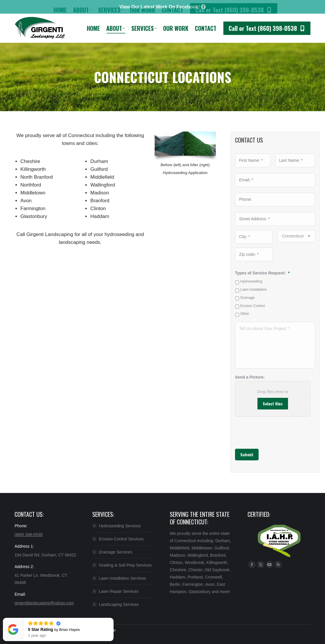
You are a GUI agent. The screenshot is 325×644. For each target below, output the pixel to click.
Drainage (248, 298)
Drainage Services (116, 552)
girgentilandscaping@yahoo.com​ (44, 603)
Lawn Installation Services (123, 578)
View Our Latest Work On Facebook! (162, 7)
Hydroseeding (251, 281)
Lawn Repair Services (119, 591)
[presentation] (264, 430)
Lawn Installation (254, 290)
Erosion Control (252, 306)
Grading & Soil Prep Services (125, 565)
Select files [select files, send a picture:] (273, 403)
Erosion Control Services (121, 539)
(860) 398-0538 (29, 535)
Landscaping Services (119, 604)
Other (245, 314)
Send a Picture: (250, 377)
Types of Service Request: (262, 273)
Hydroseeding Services (120, 526)
